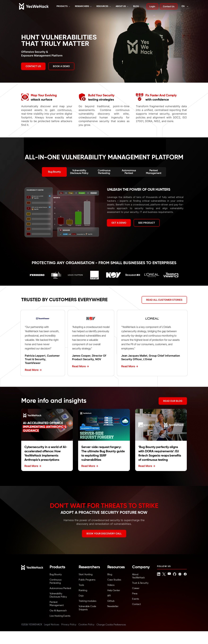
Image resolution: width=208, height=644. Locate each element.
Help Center (114, 590)
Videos (111, 585)
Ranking (83, 590)
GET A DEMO (119, 223)
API (109, 596)
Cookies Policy (86, 625)
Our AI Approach (58, 611)
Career (136, 588)
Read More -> (33, 370)
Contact (136, 604)
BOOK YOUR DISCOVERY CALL (104, 534)
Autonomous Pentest (60, 588)
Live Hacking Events (60, 616)
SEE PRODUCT (147, 223)
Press (135, 594)
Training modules (87, 601)
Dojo (81, 596)
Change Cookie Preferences (111, 625)
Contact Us (169, 6)
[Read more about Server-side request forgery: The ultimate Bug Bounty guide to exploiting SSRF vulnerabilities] (104, 425)
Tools (81, 585)
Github (111, 601)
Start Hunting (85, 575)
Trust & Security (140, 583)
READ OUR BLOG (173, 401)
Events (136, 599)
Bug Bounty (56, 575)
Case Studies (114, 580)
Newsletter (113, 606)
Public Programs (87, 580)
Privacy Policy (69, 625)
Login (152, 6)
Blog (136, 6)
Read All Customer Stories (164, 300)
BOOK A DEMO (61, 66)
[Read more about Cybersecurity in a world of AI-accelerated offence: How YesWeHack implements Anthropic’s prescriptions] (47, 425)
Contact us (33, 66)
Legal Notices (52, 625)
